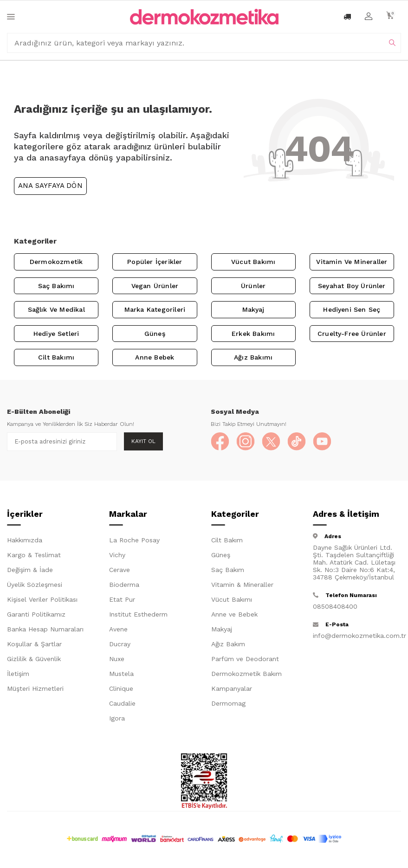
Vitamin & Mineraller (242, 585)
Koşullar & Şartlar (34, 644)
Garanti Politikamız (36, 614)
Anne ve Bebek (234, 614)
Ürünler (253, 286)
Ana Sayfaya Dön (50, 186)
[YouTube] (322, 442)
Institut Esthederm (138, 614)
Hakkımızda (25, 540)
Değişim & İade (30, 570)
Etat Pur (122, 599)
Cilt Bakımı (56, 357)
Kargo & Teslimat (34, 555)
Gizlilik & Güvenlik (34, 659)
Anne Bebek (155, 357)
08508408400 (335, 606)
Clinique (121, 688)
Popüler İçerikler (155, 262)
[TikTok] (297, 442)
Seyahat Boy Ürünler (352, 286)
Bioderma (124, 585)
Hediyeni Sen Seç (352, 309)
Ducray (120, 644)
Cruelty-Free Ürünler (352, 334)
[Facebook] (220, 442)
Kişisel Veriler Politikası (42, 599)
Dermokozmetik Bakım (246, 674)
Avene (118, 629)
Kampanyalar (232, 688)
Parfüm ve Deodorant (245, 659)
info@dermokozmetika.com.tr (357, 636)
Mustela (121, 674)
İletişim (18, 674)
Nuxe (117, 659)
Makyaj (253, 309)
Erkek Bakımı (253, 334)
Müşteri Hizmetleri (35, 688)
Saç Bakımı (56, 286)
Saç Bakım (228, 570)
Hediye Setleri (56, 334)
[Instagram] (246, 442)
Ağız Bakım (228, 644)
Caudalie (122, 703)
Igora (117, 718)
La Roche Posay (134, 540)
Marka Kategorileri (155, 309)
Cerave (120, 570)
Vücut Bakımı (253, 262)
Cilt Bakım (227, 540)
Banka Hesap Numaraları (45, 629)
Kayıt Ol (143, 441)
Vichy (117, 555)
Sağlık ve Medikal (56, 309)
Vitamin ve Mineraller (352, 262)
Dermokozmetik (56, 262)
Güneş (155, 334)
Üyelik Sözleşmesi (35, 585)
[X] (271, 442)
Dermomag (228, 703)
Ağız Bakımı (253, 357)
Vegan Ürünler (155, 286)
